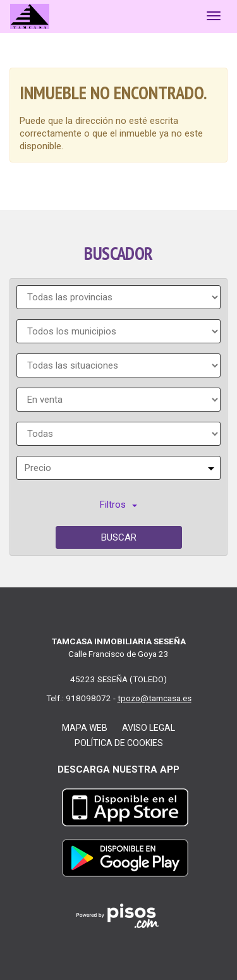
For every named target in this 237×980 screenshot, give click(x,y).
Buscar (119, 537)
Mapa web (85, 728)
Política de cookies (119, 743)
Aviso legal (149, 728)
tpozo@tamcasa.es (155, 698)
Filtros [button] (118, 505)
